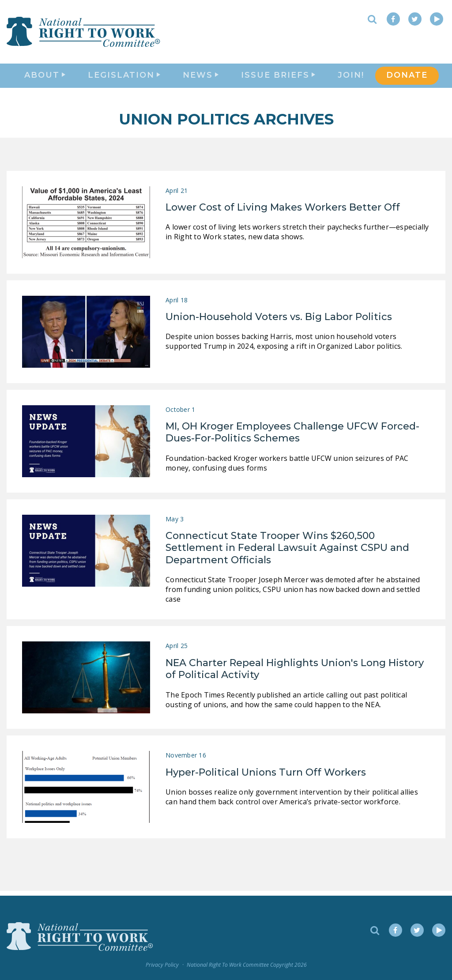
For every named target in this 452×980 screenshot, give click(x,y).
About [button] (45, 78)
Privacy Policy (162, 965)
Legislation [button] (124, 78)
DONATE (407, 78)
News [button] (201, 78)
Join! (351, 78)
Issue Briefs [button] (278, 78)
